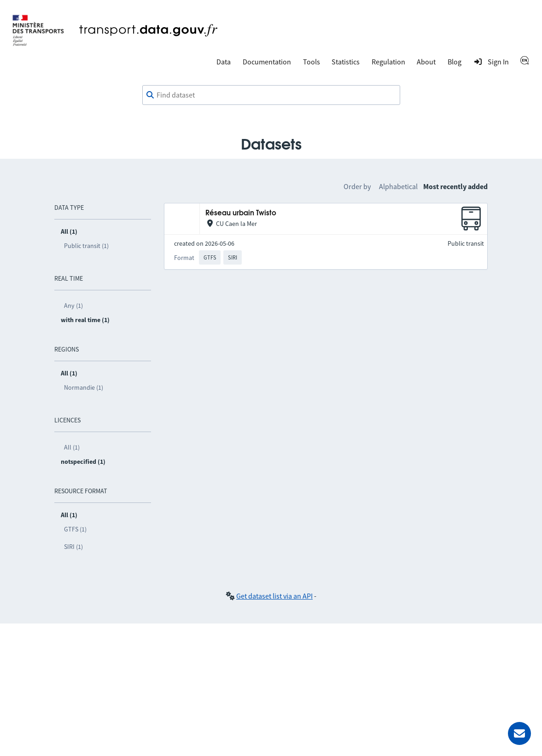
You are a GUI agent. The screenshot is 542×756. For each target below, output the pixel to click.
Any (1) (73, 306)
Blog (455, 62)
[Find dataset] (271, 95)
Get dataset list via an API (274, 596)
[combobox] (271, 95)
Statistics (346, 62)
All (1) (72, 447)
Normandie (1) (84, 387)
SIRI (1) (73, 547)
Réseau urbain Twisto (241, 213)
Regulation (388, 62)
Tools (312, 62)
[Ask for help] (519, 733)
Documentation (267, 62)
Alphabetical (398, 186)
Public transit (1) (86, 246)
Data (224, 62)
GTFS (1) (75, 529)
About (426, 62)
